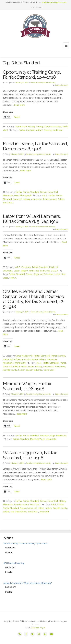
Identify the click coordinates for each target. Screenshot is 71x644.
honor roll (17, 199)
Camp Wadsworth (24, 356)
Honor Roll (53, 192)
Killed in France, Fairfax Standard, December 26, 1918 (35, 146)
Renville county (50, 199)
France (43, 192)
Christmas (26, 267)
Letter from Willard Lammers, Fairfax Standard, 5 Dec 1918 (32, 219)
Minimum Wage (48, 435)
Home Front (21, 126)
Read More (19, 105)
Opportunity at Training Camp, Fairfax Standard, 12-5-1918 (32, 75)
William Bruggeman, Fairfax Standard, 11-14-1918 (30, 455)
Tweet (17, 117)
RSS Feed (35, 628)
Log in (43, 628)
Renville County (21, 505)
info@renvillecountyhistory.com (54, 2)
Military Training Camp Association (45, 126)
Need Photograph (23, 195)
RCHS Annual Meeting (14, 563)
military (39, 130)
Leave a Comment (62, 85)
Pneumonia (8, 363)
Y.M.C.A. (55, 271)
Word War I (35, 505)
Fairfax (19, 192)
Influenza (18, 359)
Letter (17, 271)
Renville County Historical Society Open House (26, 543)
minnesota (36, 199)
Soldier (61, 199)
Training (48, 130)
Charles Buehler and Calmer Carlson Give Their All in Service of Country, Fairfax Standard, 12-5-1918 (34, 299)
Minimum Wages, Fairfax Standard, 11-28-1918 (27, 386)
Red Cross (45, 271)
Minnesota (8, 195)
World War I (20, 363)
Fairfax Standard (26, 130)
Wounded (44, 512)
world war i (58, 130)
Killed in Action (31, 359)
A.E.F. (45, 195)
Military (24, 271)
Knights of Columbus (43, 274)
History (62, 356)
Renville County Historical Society (43, 82)
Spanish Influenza (34, 370)
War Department (19, 512)
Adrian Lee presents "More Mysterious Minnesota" (28, 583)
